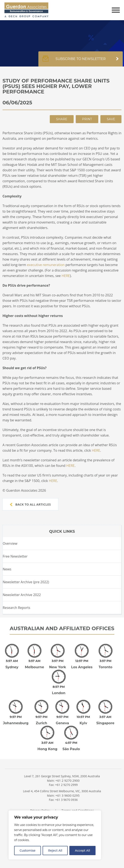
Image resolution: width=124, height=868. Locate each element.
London (59, 693)
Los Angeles (82, 667)
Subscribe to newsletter (81, 61)
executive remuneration (46, 265)
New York (58, 667)
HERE (66, 276)
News (7, 569)
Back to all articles (30, 504)
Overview (10, 543)
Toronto (106, 667)
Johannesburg (16, 723)
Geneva (63, 723)
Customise (28, 851)
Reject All (55, 851)
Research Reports (17, 608)
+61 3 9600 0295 (68, 795)
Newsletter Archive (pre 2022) (26, 582)
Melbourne (34, 667)
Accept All (82, 851)
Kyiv (83, 723)
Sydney (12, 667)
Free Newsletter (15, 556)
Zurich (42, 723)
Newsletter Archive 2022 (22, 595)
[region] (55, 835)
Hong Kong (47, 749)
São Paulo (71, 749)
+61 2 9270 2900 (68, 780)
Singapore (105, 723)
